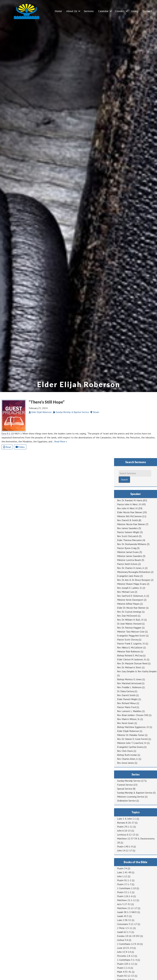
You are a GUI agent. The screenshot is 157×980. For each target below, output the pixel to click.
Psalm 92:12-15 (126, 976)
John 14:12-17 (125, 850)
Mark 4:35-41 (124, 972)
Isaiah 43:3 (123, 916)
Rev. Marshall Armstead (129, 683)
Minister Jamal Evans (128, 552)
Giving (135, 11)
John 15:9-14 (124, 952)
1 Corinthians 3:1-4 (127, 960)
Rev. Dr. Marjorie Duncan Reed (132, 663)
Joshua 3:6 (123, 940)
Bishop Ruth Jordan (127, 755)
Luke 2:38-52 (124, 920)
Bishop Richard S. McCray (130, 655)
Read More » (61, 441)
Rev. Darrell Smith (126, 695)
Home (58, 11)
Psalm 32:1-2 (124, 892)
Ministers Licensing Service (131, 797)
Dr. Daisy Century (126, 691)
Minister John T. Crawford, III (132, 743)
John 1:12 (122, 876)
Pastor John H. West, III (129, 504)
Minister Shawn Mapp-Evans (132, 584)
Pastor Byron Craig (127, 548)
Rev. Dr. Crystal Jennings (129, 612)
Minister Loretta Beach (129, 560)
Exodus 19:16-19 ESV (128, 936)
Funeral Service (125, 785)
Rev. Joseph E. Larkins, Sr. (130, 588)
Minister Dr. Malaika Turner (131, 735)
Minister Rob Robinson (129, 651)
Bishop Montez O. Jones (129, 679)
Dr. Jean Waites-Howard (129, 624)
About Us (72, 11)
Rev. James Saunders (127, 528)
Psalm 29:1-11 (125, 827)
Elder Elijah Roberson (128, 731)
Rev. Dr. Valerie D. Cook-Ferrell (132, 739)
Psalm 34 (122, 868)
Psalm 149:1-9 (125, 846)
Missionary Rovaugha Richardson (134, 572)
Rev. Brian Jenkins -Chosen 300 (133, 715)
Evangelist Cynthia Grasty (130, 747)
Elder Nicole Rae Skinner (130, 512)
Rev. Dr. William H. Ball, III (130, 620)
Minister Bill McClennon (129, 516)
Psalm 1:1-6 (123, 968)
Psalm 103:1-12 (126, 964)
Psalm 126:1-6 (125, 896)
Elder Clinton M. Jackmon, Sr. (132, 659)
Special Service (125, 789)
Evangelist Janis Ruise (128, 576)
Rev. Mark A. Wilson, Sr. (128, 719)
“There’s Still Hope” (47, 402)
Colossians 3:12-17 (127, 924)
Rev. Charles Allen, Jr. (128, 759)
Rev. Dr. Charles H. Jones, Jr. (131, 568)
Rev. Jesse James (126, 763)
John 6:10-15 (124, 831)
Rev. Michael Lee (126, 592)
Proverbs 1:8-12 (125, 956)
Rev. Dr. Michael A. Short (129, 667)
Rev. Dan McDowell (127, 616)
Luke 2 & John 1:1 (126, 819)
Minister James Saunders (130, 556)
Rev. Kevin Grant (125, 723)
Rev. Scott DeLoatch (128, 536)
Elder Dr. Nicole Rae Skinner (131, 608)
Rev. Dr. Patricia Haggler (129, 628)
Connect (120, 11)
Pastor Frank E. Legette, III (131, 643)
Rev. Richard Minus (126, 703)
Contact (147, 11)
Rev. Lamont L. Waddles (129, 711)
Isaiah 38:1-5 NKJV (127, 912)
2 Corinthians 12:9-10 (128, 944)
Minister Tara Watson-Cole (131, 632)
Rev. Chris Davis (125, 751)
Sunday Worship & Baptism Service (135, 793)
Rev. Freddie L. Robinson (129, 687)
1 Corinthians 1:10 (126, 888)
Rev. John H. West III (127, 508)
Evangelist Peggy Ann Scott (131, 636)
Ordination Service (126, 801)
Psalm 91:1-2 (124, 880)
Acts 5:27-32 (124, 904)
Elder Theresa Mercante (129, 540)
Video (20, 447)
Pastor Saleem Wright (128, 532)
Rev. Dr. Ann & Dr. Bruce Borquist (134, 580)
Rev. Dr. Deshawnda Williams (132, 544)
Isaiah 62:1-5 (124, 932)
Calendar (103, 11)
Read (7, 447)
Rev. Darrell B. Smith (128, 520)
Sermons (89, 11)
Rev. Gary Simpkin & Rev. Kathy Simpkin (137, 671)
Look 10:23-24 (125, 948)
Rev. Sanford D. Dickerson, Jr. (131, 596)
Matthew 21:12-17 (127, 908)
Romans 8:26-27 (126, 823)
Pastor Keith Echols (127, 564)
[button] (79, 11)
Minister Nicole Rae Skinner (131, 524)
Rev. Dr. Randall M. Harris (130, 500)
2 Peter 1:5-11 (125, 928)
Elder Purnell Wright (127, 699)
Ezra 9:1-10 (8, 433)
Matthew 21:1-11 (126, 900)
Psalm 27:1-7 (124, 884)
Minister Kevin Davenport (130, 600)
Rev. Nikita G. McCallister (130, 647)
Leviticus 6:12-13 (126, 835)
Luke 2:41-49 (124, 872)
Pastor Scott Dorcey (128, 640)
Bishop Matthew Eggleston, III (133, 727)
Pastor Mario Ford (126, 707)
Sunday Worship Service (129, 781)
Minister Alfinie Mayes (128, 604)
